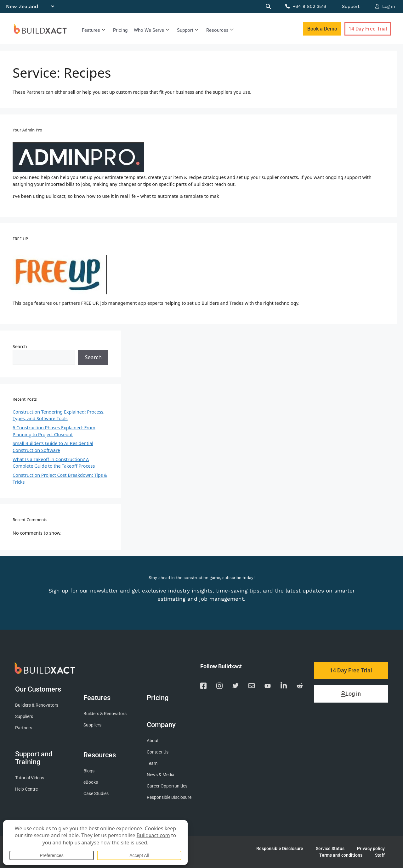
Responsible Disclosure (169, 797)
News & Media (161, 775)
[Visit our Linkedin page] (284, 687)
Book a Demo (322, 29)
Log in (385, 6)
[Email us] (252, 687)
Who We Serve (151, 30)
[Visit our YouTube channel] (268, 687)
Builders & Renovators (37, 705)
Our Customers (40, 689)
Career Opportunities (167, 786)
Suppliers (24, 717)
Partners (24, 728)
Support (351, 6)
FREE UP (20, 239)
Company (163, 725)
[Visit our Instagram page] (219, 687)
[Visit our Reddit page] (300, 687)
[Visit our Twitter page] (236, 687)
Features (94, 30)
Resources (220, 30)
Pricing (120, 30)
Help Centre (26, 789)
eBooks (91, 782)
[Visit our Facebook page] (203, 687)
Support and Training (34, 758)
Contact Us (158, 752)
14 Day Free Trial (368, 29)
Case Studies (96, 794)
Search (20, 346)
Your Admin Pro (27, 130)
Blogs (89, 771)
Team (152, 763)
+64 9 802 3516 (306, 6)
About (153, 741)
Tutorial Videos (30, 778)
